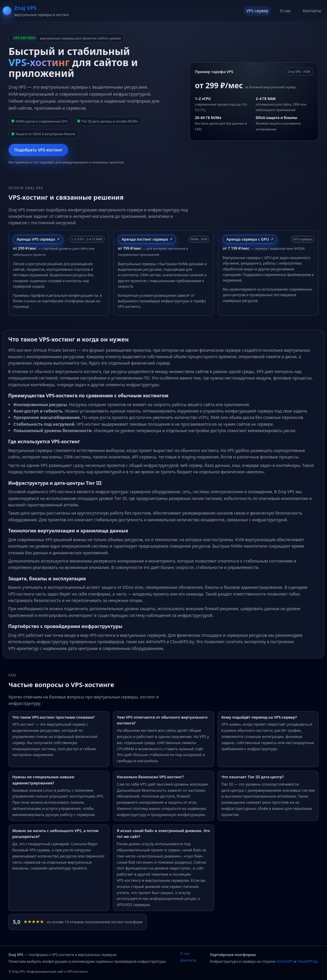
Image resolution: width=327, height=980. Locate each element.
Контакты (312, 11)
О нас (285, 11)
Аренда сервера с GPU (248, 239)
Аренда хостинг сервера (145, 239)
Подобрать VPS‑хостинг (38, 150)
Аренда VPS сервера (36, 239)
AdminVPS (285, 961)
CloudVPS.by (307, 961)
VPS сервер (257, 11)
